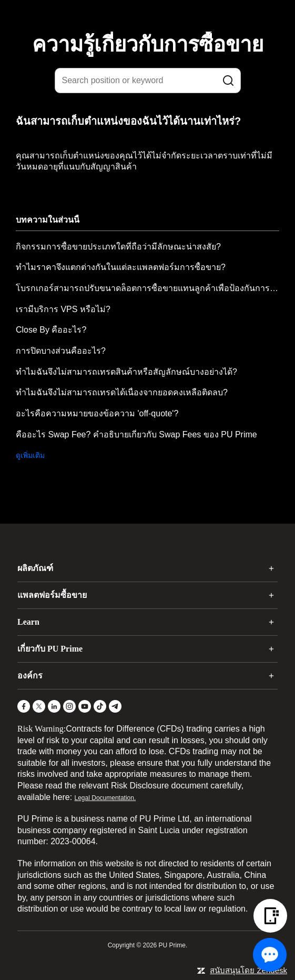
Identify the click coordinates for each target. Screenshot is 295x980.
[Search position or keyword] (148, 81)
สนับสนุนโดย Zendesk (248, 970)
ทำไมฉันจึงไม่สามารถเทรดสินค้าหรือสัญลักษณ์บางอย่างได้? (126, 372)
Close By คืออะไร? (51, 330)
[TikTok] (100, 706)
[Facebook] (24, 706)
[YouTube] (85, 706)
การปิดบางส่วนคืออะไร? (61, 351)
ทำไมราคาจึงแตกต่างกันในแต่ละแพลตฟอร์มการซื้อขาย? (121, 267)
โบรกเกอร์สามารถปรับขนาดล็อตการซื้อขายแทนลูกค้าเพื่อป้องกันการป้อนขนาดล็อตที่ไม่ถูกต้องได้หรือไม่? (147, 288)
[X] (39, 706)
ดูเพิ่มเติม (30, 455)
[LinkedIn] (54, 706)
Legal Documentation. (105, 798)
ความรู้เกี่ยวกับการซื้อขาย (148, 44)
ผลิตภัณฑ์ (35, 568)
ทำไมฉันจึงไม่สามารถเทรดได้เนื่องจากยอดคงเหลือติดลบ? (122, 392)
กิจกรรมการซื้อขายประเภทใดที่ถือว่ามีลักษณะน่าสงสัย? (118, 247)
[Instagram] (69, 706)
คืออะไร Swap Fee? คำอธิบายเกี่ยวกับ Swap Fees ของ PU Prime (136, 434)
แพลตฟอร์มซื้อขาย (52, 595)
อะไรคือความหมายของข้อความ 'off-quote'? (97, 413)
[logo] (154, 15)
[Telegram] (115, 706)
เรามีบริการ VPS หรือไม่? (63, 309)
